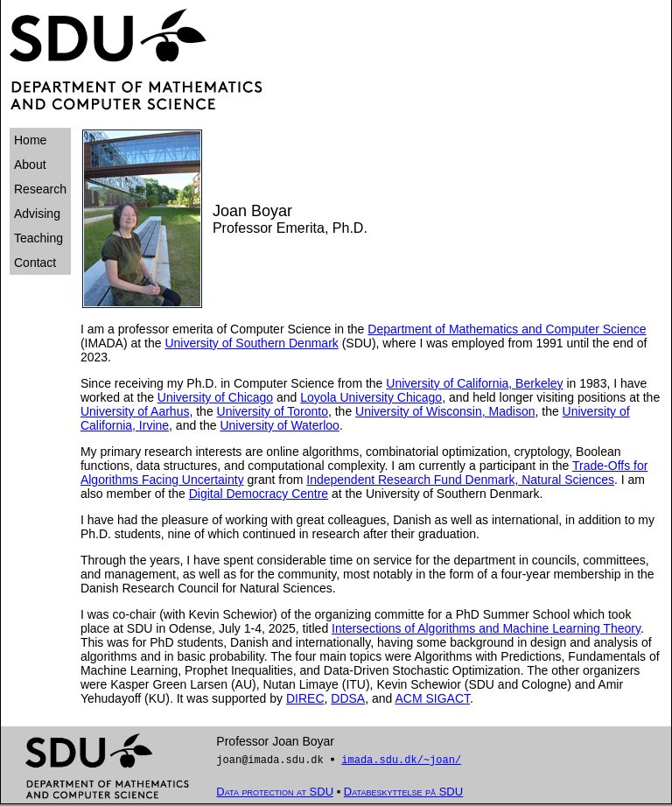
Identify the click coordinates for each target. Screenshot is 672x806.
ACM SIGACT (432, 698)
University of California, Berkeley (474, 383)
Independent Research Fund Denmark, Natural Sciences (460, 480)
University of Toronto (273, 411)
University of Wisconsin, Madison (445, 411)
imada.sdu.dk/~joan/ (401, 761)
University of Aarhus (135, 411)
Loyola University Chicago (371, 397)
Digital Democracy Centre (259, 494)
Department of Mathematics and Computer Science (507, 329)
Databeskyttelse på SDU (403, 793)
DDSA (348, 698)
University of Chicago (215, 397)
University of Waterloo (279, 425)
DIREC (305, 698)
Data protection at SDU (275, 793)
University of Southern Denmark (251, 343)
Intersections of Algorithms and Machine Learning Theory (486, 628)
